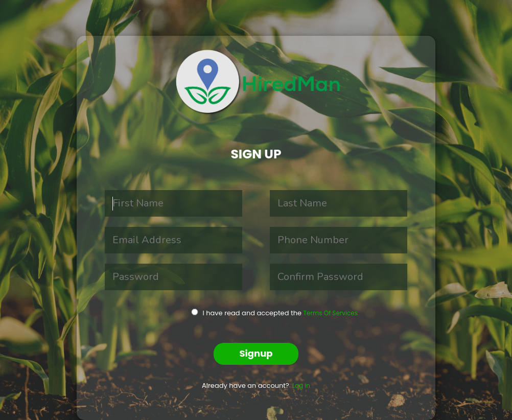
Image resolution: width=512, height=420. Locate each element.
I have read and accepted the (262, 313)
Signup (256, 353)
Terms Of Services (331, 313)
